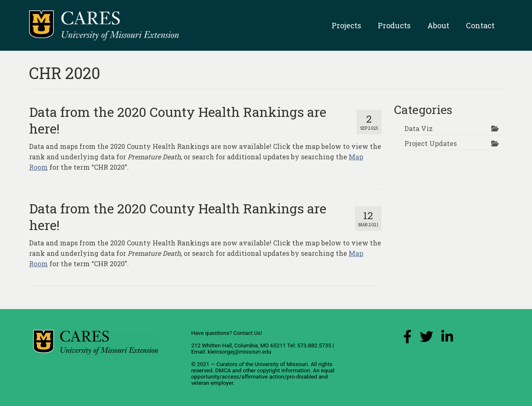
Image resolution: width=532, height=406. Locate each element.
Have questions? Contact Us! (227, 333)
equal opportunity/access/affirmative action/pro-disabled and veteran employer (263, 377)
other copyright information (276, 370)
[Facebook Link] (407, 339)
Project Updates (431, 143)
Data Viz (419, 128)
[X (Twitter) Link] (426, 339)
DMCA (223, 370)
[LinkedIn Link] (447, 339)
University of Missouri (281, 364)
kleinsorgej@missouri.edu (239, 352)
